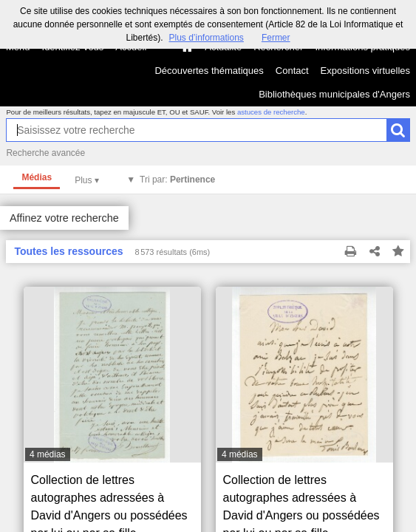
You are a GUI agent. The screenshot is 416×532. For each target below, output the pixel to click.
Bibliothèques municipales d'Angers (334, 94)
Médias (37, 177)
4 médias (48, 454)
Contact (292, 71)
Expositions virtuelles (365, 71)
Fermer (276, 38)
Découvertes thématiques (209, 71)
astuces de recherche (271, 112)
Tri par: (177, 180)
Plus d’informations (206, 38)
